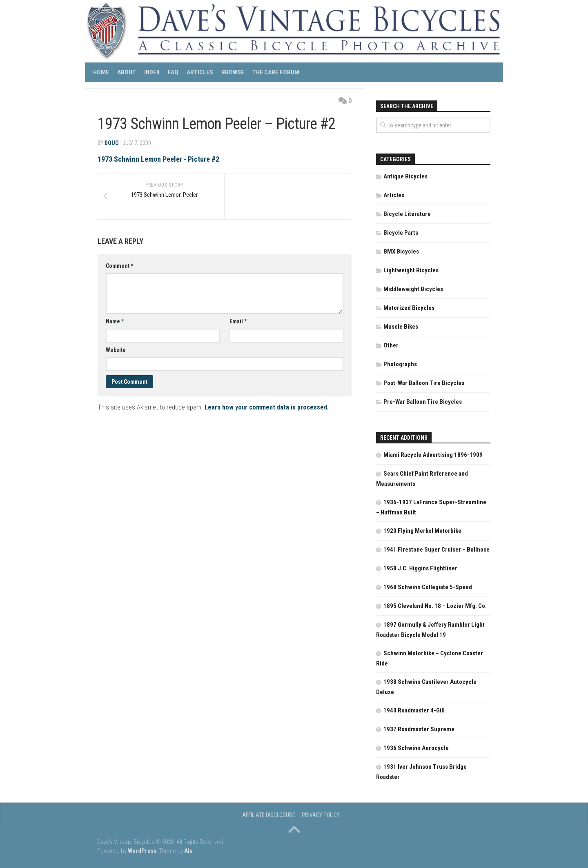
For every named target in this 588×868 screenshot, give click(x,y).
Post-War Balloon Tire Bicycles (424, 383)
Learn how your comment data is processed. (267, 408)
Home (101, 72)
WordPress (142, 851)
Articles (200, 72)
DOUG (112, 143)
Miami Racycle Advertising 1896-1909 (433, 455)
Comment (119, 266)
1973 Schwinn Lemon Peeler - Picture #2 (158, 159)
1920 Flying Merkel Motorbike (422, 531)
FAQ (173, 72)
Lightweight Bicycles (411, 270)
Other (391, 345)
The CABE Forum (276, 72)
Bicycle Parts (401, 233)
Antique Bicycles (405, 176)
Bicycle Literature (407, 214)
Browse (233, 72)
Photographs (400, 364)
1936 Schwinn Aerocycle (416, 748)
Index (152, 72)
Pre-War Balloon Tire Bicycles (423, 402)
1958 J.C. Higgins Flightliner (420, 568)
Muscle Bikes (401, 327)
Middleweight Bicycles (413, 289)
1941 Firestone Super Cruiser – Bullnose (437, 550)
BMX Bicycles (401, 251)
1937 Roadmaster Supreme (419, 729)
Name (115, 322)
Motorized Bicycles (409, 308)
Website (116, 350)
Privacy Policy (321, 815)
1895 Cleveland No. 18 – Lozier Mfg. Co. (435, 606)
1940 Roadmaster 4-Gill (414, 710)
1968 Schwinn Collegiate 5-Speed (428, 587)
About (127, 72)
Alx (188, 851)
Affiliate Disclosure (269, 815)
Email (238, 322)
